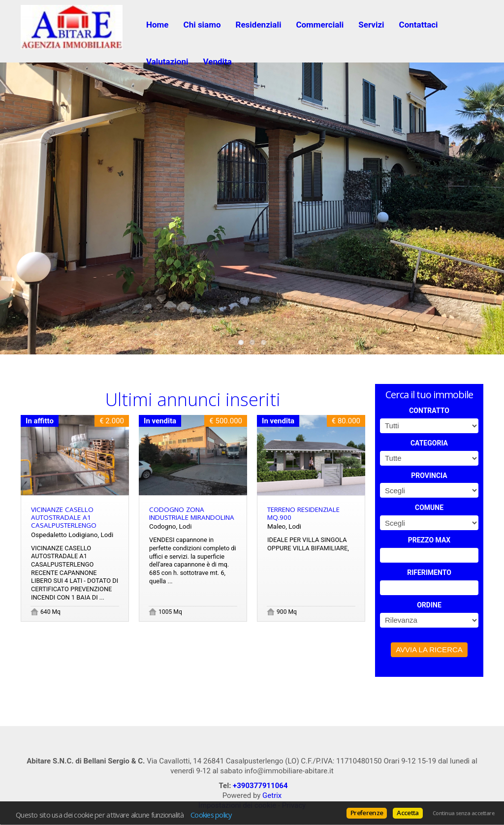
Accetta (408, 813)
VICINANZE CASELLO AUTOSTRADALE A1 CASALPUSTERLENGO (64, 517)
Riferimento (429, 572)
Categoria (429, 443)
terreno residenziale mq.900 (303, 513)
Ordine (429, 605)
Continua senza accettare (463, 813)
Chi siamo (202, 25)
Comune (429, 508)
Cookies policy (211, 815)
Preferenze (367, 813)
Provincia (429, 476)
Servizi (371, 25)
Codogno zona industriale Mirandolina (192, 513)
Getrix (272, 795)
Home (157, 25)
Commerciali (320, 25)
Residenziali (259, 25)
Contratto (429, 411)
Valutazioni (167, 62)
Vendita (217, 62)
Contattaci (419, 25)
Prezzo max (429, 540)
